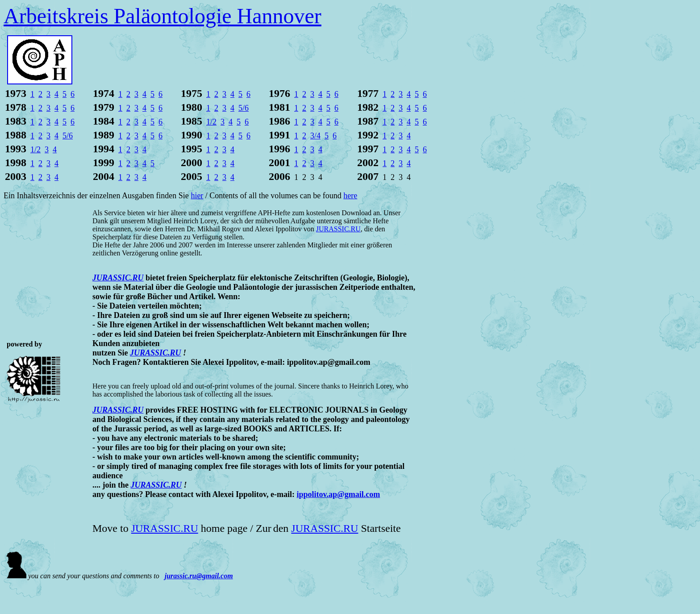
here (350, 196)
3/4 (315, 136)
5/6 (244, 108)
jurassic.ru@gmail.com (199, 576)
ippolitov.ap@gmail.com (339, 494)
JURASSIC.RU (156, 353)
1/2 (211, 122)
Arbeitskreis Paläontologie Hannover (162, 16)
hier (197, 196)
